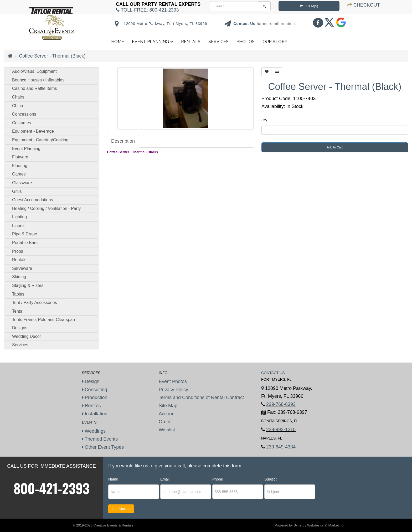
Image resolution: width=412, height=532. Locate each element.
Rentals (191, 42)
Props (18, 251)
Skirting (19, 277)
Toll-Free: (147, 10)
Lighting (19, 217)
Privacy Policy (173, 390)
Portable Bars (25, 243)
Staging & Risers (28, 285)
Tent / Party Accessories (35, 303)
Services (218, 42)
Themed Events (100, 439)
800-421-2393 (52, 488)
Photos (246, 42)
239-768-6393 (281, 404)
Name (113, 479)
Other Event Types (103, 447)
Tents (17, 311)
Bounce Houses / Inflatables (38, 80)
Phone (218, 479)
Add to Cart (335, 147)
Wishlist (167, 430)
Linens (18, 226)
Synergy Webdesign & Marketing (319, 525)
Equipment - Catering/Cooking (40, 140)
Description (123, 141)
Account (167, 414)
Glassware (22, 183)
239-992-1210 (281, 430)
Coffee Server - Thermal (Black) (52, 56)
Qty (264, 120)
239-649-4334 (281, 447)
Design (91, 381)
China (18, 106)
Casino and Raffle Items (34, 88)
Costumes (22, 123)
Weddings (94, 431)
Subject (271, 479)
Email (165, 479)
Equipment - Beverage (33, 131)
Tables (18, 294)
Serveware (22, 268)
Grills (17, 191)
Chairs (18, 97)
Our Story (275, 42)
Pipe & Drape (25, 234)
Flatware (20, 157)
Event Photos (173, 381)
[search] (234, 6)
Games (19, 174)
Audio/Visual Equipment (34, 71)
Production (95, 397)
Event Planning (153, 42)
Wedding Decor (27, 336)
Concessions (24, 114)
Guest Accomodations (33, 200)
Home (118, 42)
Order (165, 422)
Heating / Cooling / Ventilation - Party (46, 208)
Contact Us (245, 24)
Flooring (20, 166)
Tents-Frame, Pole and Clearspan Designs (43, 324)
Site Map (168, 406)
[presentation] (348, 492)
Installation (95, 414)
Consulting (95, 390)
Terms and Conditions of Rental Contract (201, 397)
